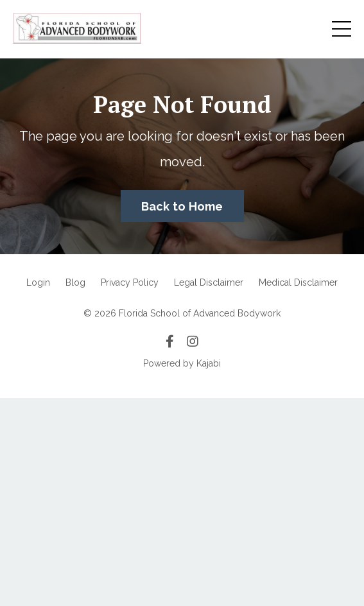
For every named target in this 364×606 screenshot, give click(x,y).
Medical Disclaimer (298, 282)
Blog (75, 282)
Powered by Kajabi (182, 363)
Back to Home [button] (182, 206)
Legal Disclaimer (209, 282)
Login (38, 282)
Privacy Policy (130, 282)
